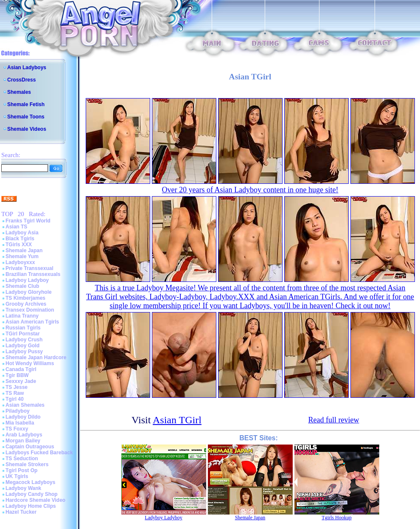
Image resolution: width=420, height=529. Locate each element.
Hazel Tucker (21, 512)
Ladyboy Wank (23, 488)
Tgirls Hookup (336, 518)
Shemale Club (22, 286)
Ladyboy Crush (24, 340)
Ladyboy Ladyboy (27, 280)
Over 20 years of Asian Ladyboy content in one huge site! (250, 190)
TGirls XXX (19, 245)
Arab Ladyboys (24, 435)
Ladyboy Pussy (24, 352)
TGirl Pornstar (23, 334)
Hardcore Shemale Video (35, 500)
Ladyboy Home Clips (31, 506)
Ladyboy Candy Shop (32, 494)
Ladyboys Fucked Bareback (39, 453)
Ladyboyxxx (20, 262)
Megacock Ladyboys (30, 482)
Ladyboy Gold (22, 346)
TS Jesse (17, 387)
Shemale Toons (26, 117)
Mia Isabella (20, 423)
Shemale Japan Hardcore (36, 357)
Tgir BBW (17, 375)
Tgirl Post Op (21, 470)
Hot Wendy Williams (30, 363)
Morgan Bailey (23, 441)
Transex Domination (30, 310)
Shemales (19, 92)
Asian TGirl (177, 420)
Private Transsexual (29, 268)
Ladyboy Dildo (23, 417)
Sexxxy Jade (21, 381)
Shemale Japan (24, 250)
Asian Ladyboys (27, 68)
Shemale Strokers (27, 464)
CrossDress (21, 80)
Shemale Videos (27, 129)
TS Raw (15, 393)
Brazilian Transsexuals (33, 274)
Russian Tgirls (23, 328)
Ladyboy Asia (22, 233)
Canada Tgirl (21, 369)
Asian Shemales (25, 405)
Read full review (334, 420)
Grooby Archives (26, 304)
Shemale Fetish (26, 104)
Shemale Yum (22, 256)
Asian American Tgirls (32, 322)
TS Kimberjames (25, 298)
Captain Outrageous (30, 447)
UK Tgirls (17, 476)
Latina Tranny (22, 316)
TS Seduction (22, 459)
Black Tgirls (20, 239)
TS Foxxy (17, 429)
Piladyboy (18, 411)
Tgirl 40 (15, 399)
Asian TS (16, 227)
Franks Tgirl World (28, 221)
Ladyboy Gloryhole (29, 292)
